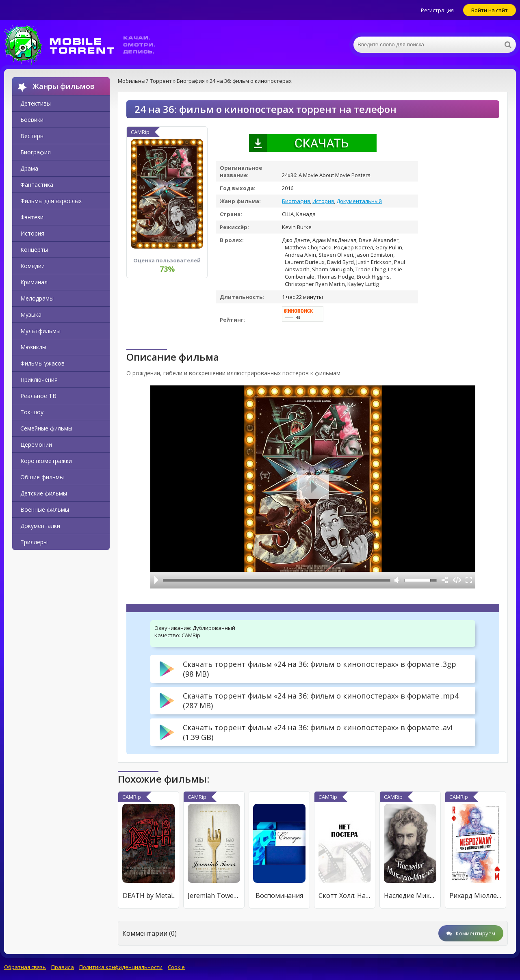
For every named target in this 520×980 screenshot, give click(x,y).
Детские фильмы (44, 493)
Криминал (34, 282)
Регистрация (437, 10)
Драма (29, 168)
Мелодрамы (37, 298)
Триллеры (34, 542)
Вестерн (32, 136)
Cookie (176, 967)
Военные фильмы (45, 509)
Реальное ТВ (38, 396)
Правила (63, 967)
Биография (36, 152)
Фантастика (37, 185)
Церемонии (36, 445)
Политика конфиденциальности (121, 967)
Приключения (39, 380)
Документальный (359, 201)
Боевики (32, 120)
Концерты (34, 250)
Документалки (40, 526)
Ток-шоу (32, 412)
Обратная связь (25, 967)
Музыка (31, 315)
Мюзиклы (33, 347)
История (32, 233)
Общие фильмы (42, 477)
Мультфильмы (40, 331)
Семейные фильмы (46, 428)
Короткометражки (46, 461)
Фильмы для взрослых (51, 201)
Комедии (32, 266)
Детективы (36, 103)
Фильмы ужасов (42, 363)
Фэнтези (32, 217)
